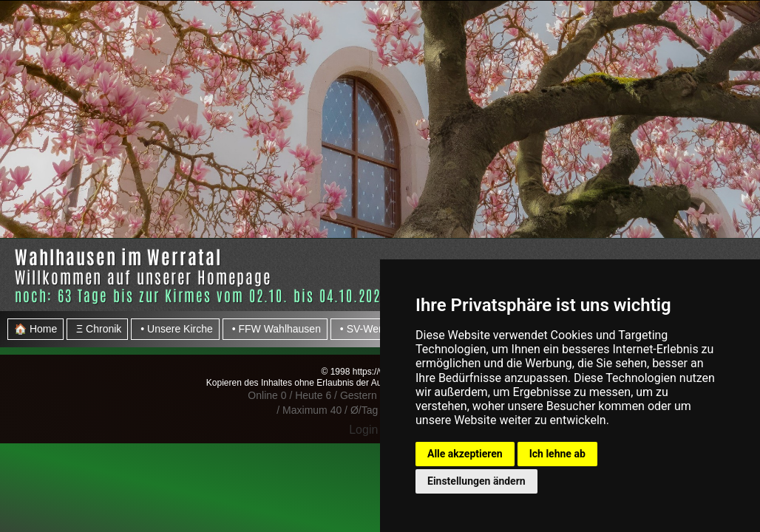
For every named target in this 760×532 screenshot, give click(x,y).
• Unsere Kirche (175, 329)
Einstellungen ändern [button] (476, 481)
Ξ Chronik (97, 329)
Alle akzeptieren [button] (465, 454)
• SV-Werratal (370, 329)
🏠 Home (35, 329)
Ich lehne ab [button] (557, 454)
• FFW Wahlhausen (275, 329)
